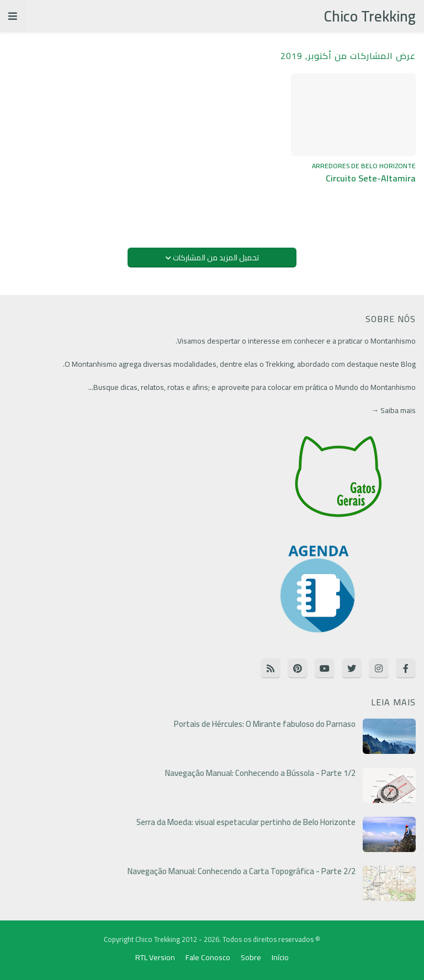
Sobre (251, 958)
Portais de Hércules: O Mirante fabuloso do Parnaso (265, 724)
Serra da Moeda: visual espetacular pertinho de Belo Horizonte (246, 822)
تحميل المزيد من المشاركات (215, 258)
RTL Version (155, 958)
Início (280, 958)
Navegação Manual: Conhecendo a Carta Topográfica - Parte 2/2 (242, 871)
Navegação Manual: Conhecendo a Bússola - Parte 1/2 (260, 773)
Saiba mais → (393, 410)
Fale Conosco (208, 958)
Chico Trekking (370, 16)
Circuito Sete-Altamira (371, 178)
